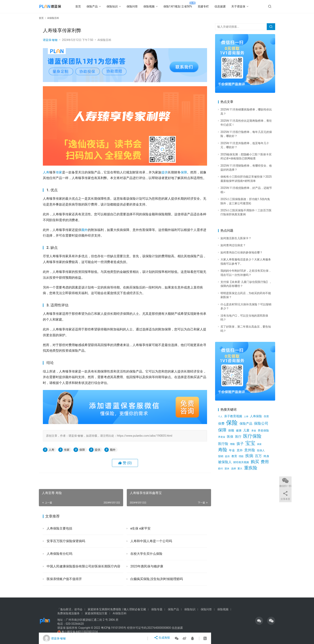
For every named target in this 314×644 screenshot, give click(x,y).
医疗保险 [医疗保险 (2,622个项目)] (252, 436)
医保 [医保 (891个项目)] (230, 437)
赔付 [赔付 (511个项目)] (220, 469)
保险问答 (139, 6)
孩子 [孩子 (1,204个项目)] (240, 444)
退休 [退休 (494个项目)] (227, 469)
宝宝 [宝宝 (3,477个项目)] (250, 443)
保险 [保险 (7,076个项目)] (232, 423)
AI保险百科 (104, 40)
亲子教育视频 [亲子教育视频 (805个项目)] (233, 416)
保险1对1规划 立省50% (184, 6)
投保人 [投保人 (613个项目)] (261, 450)
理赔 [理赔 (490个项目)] (241, 456)
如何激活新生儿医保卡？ (236, 238)
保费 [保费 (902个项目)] (221, 424)
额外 (85, 230)
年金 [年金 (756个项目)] (232, 450)
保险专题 (157, 609)
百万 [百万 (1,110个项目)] (258, 456)
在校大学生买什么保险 (146, 554)
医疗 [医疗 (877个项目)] (238, 437)
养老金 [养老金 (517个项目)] (222, 437)
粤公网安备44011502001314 (79, 632)
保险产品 (99, 6)
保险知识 (119, 6)
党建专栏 (210, 6)
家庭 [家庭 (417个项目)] (259, 444)
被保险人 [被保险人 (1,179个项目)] (225, 462)
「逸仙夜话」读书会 (70, 609)
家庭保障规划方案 (96, 613)
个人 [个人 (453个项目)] (220, 417)
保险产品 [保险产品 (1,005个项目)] (246, 424)
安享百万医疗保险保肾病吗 (65, 541)
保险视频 (155, 6)
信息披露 (226, 6)
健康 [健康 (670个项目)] (239, 430)
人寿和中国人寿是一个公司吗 (151, 541)
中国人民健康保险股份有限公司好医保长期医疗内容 (83, 566)
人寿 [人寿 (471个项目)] (246, 416)
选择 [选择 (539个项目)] (233, 469)
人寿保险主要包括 (59, 528)
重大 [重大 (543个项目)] (240, 468)
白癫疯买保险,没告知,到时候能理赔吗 (156, 579)
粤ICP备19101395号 (114, 628)
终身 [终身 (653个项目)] (266, 456)
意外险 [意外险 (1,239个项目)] (250, 450)
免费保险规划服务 (68, 613)
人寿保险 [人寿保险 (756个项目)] (256, 416)
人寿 (46, 172)
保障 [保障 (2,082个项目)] (222, 430)
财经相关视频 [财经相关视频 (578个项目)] (241, 462)
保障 (184, 172)
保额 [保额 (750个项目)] (231, 430)
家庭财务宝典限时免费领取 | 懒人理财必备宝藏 (117, 609)
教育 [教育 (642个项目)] (234, 456)
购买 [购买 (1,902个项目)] (255, 462)
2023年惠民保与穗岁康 (146, 566)
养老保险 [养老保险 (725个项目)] (263, 430)
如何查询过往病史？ (233, 245)
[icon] (259, 621)
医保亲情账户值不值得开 (64, 579)
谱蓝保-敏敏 (50, 40)
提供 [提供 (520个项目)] (227, 456)
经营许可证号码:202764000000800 (149, 628)
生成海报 (163, 638)
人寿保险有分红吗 (59, 554)
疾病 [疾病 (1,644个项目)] (249, 456)
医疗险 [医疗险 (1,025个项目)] (223, 444)
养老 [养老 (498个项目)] (254, 431)
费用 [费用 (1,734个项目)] (265, 462)
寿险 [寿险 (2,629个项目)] (223, 450)
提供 (165, 172)
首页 (85, 6)
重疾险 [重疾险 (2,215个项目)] (251, 468)
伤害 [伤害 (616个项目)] (266, 416)
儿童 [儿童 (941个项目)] (246, 430)
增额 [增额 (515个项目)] (232, 444)
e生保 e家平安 (140, 528)
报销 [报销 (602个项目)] (221, 456)
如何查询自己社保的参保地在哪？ (242, 252)
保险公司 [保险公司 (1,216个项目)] (261, 423)
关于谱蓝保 (245, 6)
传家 (59, 172)
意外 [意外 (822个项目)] (240, 450)
